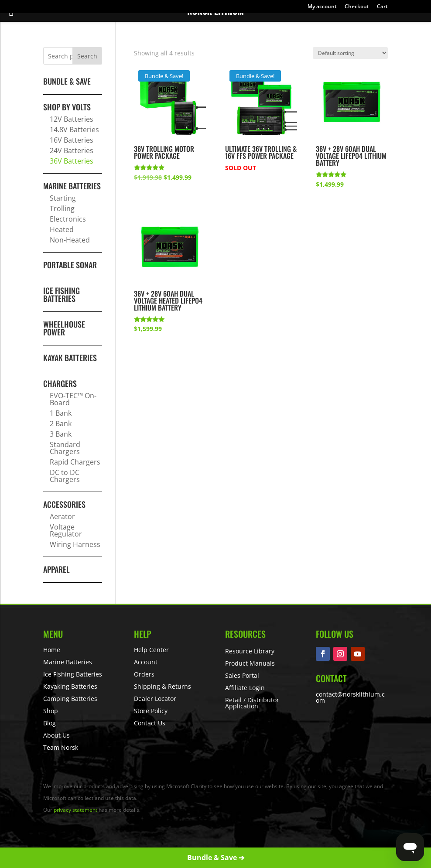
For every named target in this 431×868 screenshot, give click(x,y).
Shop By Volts (67, 107)
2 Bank (61, 424)
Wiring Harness (75, 544)
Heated (62, 229)
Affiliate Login (245, 688)
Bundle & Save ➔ (216, 858)
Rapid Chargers (75, 462)
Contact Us (150, 723)
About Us (56, 735)
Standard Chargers (65, 448)
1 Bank (61, 413)
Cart (382, 7)
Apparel (56, 569)
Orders (144, 674)
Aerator (62, 516)
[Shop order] (350, 53)
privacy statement (75, 810)
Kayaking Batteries (70, 686)
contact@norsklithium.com (350, 697)
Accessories (64, 504)
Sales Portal (242, 675)
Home (52, 650)
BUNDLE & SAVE (67, 81)
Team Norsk (61, 747)
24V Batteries (72, 150)
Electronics (68, 219)
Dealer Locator (155, 699)
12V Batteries (72, 119)
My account (322, 7)
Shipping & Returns (162, 686)
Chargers (60, 383)
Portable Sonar (70, 265)
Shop (51, 711)
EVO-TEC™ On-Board (73, 399)
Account (146, 662)
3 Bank (61, 434)
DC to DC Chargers (65, 476)
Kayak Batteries (70, 358)
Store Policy (151, 711)
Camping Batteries (70, 699)
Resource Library (250, 651)
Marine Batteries (72, 186)
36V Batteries (72, 161)
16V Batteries (72, 140)
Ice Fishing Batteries (62, 294)
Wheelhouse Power (64, 328)
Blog (50, 723)
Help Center (151, 650)
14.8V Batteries (74, 130)
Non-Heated (70, 240)
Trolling (62, 208)
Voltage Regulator (66, 530)
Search (87, 56)
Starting (63, 198)
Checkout (357, 7)
